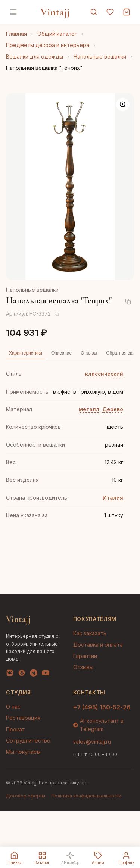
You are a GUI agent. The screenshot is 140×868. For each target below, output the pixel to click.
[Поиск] (94, 12)
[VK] (10, 674)
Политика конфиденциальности (86, 796)
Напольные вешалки (100, 57)
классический (104, 374)
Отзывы (83, 667)
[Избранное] (110, 12)
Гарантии (85, 656)
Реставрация (23, 718)
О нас (13, 707)
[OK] (22, 674)
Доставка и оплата (98, 645)
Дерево (113, 409)
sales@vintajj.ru (92, 742)
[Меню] (13, 12)
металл (89, 409)
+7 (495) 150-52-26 (102, 707)
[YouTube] (46, 674)
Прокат (15, 729)
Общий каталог (57, 34)
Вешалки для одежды (35, 57)
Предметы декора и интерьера (48, 45)
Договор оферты (26, 796)
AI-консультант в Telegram (99, 725)
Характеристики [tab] (26, 353)
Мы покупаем (23, 752)
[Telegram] (34, 674)
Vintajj (55, 12)
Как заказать (90, 633)
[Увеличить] (123, 104)
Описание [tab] (61, 353)
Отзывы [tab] (89, 353)
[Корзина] (127, 12)
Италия (113, 498)
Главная (16, 34)
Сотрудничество (28, 741)
